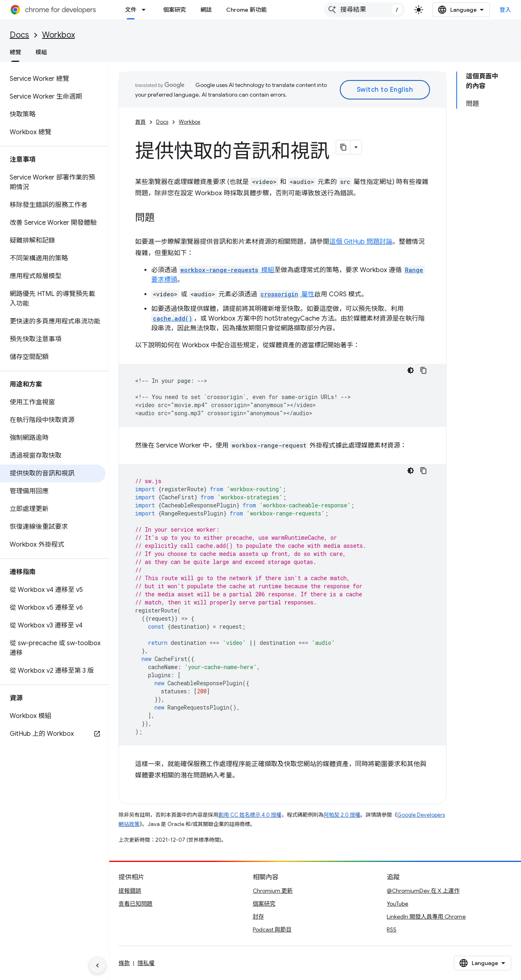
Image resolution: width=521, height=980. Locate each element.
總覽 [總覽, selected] (15, 52)
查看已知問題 (136, 904)
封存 (258, 917)
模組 (41, 52)
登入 (505, 10)
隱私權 (146, 963)
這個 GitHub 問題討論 (361, 242)
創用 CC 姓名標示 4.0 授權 (250, 815)
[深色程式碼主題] (411, 370)
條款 (124, 963)
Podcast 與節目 (272, 929)
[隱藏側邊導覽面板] (97, 965)
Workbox (58, 35)
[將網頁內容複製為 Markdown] (343, 147)
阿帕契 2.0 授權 (342, 815)
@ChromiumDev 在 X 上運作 (423, 891)
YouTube (397, 904)
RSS (392, 929)
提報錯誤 (130, 891)
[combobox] (364, 10)
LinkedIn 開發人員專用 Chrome (426, 917)
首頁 (140, 122)
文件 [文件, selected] (131, 10)
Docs (19, 35)
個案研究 (174, 10)
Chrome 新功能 (246, 10)
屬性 (287, 294)
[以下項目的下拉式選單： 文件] (146, 10)
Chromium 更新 (273, 891)
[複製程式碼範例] (424, 370)
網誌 (206, 10)
